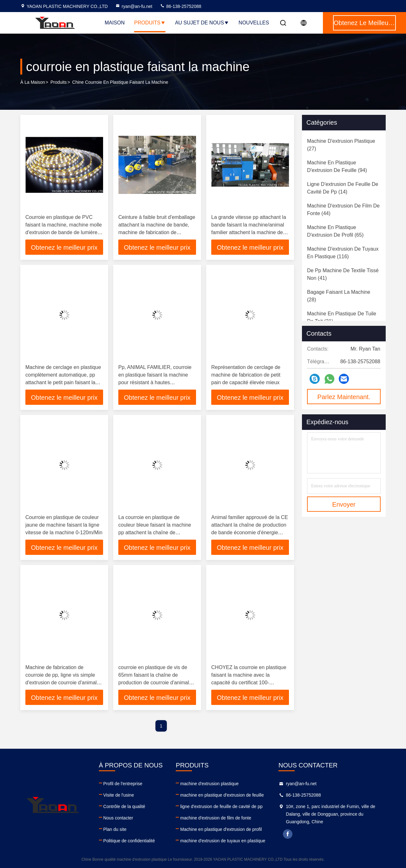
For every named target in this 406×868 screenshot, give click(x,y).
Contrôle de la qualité (124, 806)
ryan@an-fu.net (134, 6)
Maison (115, 23)
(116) (343, 253)
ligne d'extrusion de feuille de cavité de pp (221, 806)
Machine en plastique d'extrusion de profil (221, 829)
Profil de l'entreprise (123, 784)
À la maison (33, 82)
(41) (343, 274)
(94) (337, 166)
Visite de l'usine (119, 795)
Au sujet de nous (202, 23)
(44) (343, 210)
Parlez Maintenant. (344, 397)
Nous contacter (118, 818)
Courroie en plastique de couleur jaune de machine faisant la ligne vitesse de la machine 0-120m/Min (64, 525)
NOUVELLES (254, 23)
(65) (335, 231)
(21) (342, 317)
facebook (288, 834)
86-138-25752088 (180, 6)
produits (59, 82)
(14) (343, 188)
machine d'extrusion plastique (209, 784)
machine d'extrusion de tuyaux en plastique (223, 841)
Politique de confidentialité (129, 841)
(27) (341, 145)
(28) (339, 296)
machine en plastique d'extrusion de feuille (222, 795)
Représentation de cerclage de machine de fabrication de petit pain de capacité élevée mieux (246, 375)
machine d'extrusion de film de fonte (216, 818)
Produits (150, 23)
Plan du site (115, 829)
